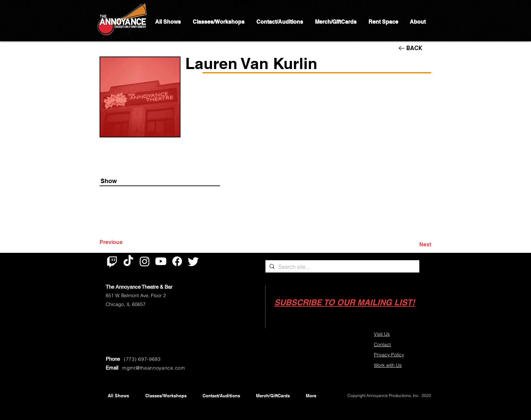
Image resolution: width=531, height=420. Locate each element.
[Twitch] (112, 261)
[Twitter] (193, 261)
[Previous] (122, 242)
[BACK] (415, 48)
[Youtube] (161, 261)
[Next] (414, 245)
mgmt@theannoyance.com (154, 368)
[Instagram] (145, 261)
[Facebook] (177, 261)
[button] (345, 302)
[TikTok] (128, 261)
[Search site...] (342, 267)
